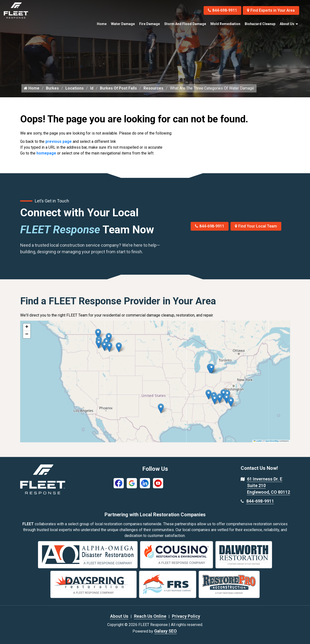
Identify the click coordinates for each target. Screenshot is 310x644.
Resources (153, 88)
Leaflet (258, 441)
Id (92, 88)
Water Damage (123, 24)
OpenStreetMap (272, 441)
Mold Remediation (225, 24)
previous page (59, 141)
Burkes (52, 88)
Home (102, 24)
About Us (287, 24)
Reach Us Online (150, 616)
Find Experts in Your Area (271, 10)
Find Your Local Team (256, 226)
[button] (119, 347)
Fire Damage (149, 24)
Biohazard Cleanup (260, 24)
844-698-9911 (222, 10)
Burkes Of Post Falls (118, 88)
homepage (46, 153)
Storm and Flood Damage (185, 24)
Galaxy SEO (165, 631)
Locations (75, 88)
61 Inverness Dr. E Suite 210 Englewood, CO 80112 (269, 485)
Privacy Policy (186, 616)
